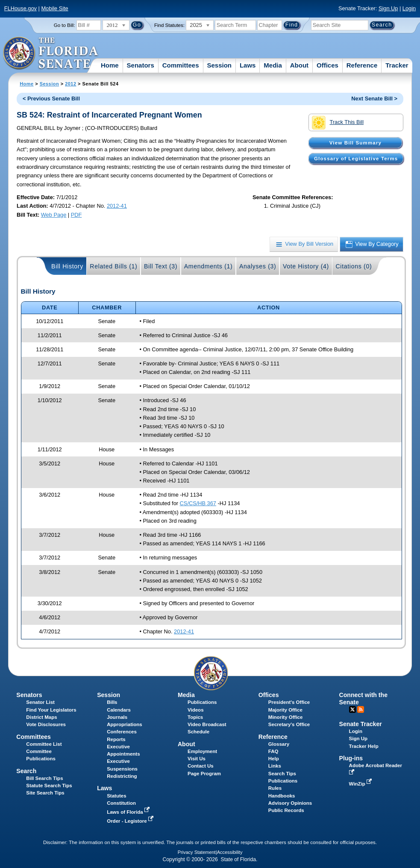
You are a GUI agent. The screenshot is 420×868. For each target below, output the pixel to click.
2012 (70, 84)
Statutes (116, 796)
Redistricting (122, 776)
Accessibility (230, 852)
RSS (361, 709)
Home (110, 65)
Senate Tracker (361, 724)
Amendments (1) (209, 266)
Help (274, 759)
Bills (112, 702)
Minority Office (286, 717)
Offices (327, 65)
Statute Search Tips (49, 786)
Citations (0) (354, 266)
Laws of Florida (129, 812)
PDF (76, 215)
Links (275, 766)
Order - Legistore (131, 821)
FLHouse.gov (21, 8)
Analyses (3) (258, 266)
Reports (116, 739)
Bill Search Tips (44, 778)
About (299, 65)
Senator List (40, 702)
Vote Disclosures (46, 724)
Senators (141, 65)
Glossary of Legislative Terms (356, 159)
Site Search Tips (45, 793)
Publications (202, 702)
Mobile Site (54, 8)
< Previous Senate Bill (51, 99)
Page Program (204, 774)
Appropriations (125, 724)
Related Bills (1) (113, 266)
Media (273, 65)
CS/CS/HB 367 (198, 503)
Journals (117, 717)
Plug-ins (351, 758)
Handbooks (282, 796)
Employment (202, 751)
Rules (275, 788)
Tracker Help (364, 746)
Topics (195, 717)
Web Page (54, 215)
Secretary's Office (289, 724)
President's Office (289, 702)
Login (409, 8)
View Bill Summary (355, 143)
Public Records (286, 810)
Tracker (397, 65)
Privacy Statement (197, 852)
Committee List (44, 744)
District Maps (41, 717)
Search (26, 771)
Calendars (119, 710)
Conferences (122, 732)
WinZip (361, 784)
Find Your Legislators (51, 710)
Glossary (279, 744)
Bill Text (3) (161, 266)
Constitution (121, 803)
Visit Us (197, 759)
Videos (196, 710)
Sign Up (388, 8)
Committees (181, 65)
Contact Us (201, 766)
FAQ (273, 751)
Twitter (352, 709)
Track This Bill (338, 123)
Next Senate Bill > (374, 99)
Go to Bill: (65, 25)
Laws (248, 65)
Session (219, 65)
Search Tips (282, 774)
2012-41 (117, 206)
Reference (362, 65)
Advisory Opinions (290, 803)
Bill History (67, 266)
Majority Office (285, 710)
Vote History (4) (306, 266)
